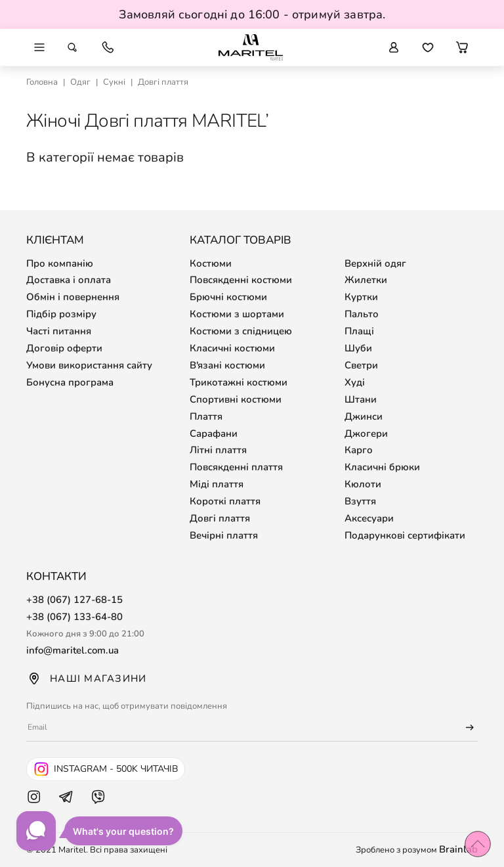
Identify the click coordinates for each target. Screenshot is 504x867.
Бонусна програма (70, 382)
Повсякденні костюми (241, 280)
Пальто (362, 314)
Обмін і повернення (73, 297)
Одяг (80, 82)
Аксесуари (369, 518)
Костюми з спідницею (241, 331)
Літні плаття (218, 450)
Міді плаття (217, 484)
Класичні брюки (382, 467)
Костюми (211, 263)
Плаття (206, 416)
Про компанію (60, 263)
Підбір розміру (61, 314)
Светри (361, 365)
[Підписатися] (464, 728)
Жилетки (366, 280)
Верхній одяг (375, 263)
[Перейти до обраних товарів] (428, 47)
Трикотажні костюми (239, 382)
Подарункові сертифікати (405, 535)
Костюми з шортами (237, 314)
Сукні (114, 82)
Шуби (358, 348)
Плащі (359, 331)
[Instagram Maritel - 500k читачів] (106, 769)
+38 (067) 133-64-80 (74, 617)
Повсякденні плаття (236, 467)
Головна (42, 82)
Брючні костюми (228, 297)
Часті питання (59, 331)
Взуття (360, 501)
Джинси (364, 416)
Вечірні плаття (224, 535)
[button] (462, 47)
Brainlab (458, 849)
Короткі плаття (225, 501)
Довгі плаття (220, 518)
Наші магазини (86, 678)
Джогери (366, 433)
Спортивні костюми (236, 399)
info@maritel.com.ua (73, 650)
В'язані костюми (227, 365)
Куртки (361, 297)
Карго (359, 450)
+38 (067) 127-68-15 (74, 600)
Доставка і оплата (69, 280)
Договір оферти (64, 348)
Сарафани (214, 433)
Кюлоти (363, 484)
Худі (355, 382)
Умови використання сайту (89, 365)
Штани (361, 399)
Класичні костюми (232, 348)
